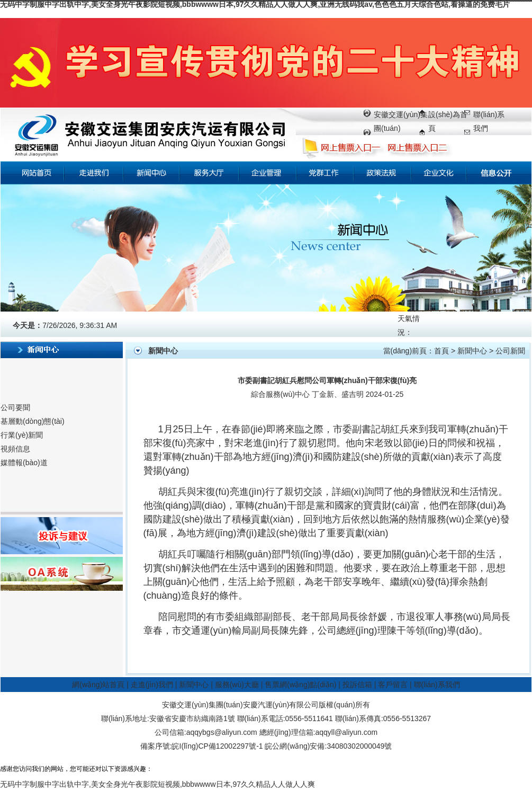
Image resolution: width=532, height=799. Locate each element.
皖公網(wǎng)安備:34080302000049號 (328, 746)
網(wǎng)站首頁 (98, 685)
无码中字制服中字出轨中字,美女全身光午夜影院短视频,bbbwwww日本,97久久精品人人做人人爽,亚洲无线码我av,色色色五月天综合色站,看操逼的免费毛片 (255, 4)
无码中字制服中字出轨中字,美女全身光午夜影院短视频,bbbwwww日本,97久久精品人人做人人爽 (157, 784)
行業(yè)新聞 (22, 435)
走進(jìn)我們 (152, 685)
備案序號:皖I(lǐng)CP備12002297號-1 (202, 746)
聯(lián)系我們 (437, 685)
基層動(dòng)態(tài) (33, 421)
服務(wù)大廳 (237, 685)
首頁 (441, 351)
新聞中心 (472, 351)
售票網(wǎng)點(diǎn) (300, 685)
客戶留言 (393, 685)
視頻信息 (15, 449)
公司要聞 (15, 407)
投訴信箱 (357, 685)
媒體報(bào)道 (24, 463)
